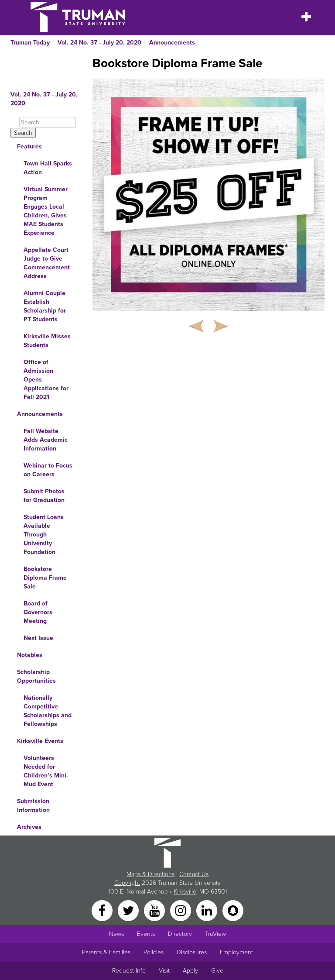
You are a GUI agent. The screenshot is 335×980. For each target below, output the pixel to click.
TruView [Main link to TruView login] (215, 934)
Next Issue (38, 638)
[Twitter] (129, 910)
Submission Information (33, 806)
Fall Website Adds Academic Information (46, 440)
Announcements (172, 43)
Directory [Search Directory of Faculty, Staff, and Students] (180, 934)
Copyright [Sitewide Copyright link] (127, 883)
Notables (30, 655)
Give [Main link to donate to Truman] (217, 971)
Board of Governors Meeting (38, 612)
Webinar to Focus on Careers (48, 470)
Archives (29, 827)
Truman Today (30, 43)
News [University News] (116, 934)
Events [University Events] (146, 934)
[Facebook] (103, 910)
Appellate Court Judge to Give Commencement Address (47, 263)
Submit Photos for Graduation (44, 496)
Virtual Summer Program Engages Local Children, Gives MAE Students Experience (46, 211)
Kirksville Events (40, 741)
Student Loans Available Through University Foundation (44, 535)
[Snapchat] (233, 910)
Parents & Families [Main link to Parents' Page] (106, 952)
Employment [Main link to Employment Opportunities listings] (236, 952)
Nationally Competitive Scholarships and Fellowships (48, 711)
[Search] (48, 122)
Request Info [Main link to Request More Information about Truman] (129, 971)
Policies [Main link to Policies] (154, 952)
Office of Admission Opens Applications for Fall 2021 (46, 380)
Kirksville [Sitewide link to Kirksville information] (185, 892)
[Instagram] (181, 910)
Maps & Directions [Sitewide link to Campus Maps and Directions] (150, 874)
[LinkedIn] (208, 910)
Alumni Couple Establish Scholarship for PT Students (45, 306)
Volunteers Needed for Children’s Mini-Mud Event (46, 771)
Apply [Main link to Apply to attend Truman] (190, 971)
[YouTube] (155, 910)
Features (29, 146)
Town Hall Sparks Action (48, 168)
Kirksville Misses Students (47, 341)
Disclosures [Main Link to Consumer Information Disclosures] (192, 952)
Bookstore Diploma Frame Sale (45, 578)
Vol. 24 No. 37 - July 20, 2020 (99, 43)
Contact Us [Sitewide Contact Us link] (194, 874)
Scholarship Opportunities (36, 676)
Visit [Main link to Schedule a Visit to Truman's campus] (164, 971)
